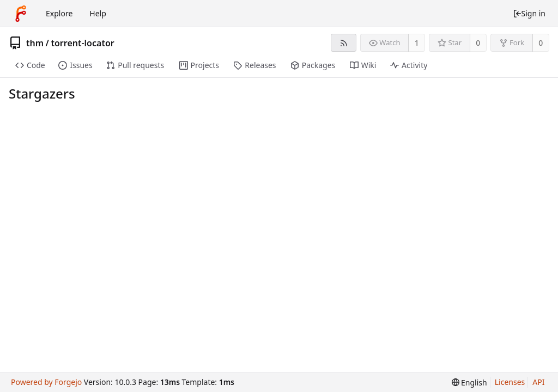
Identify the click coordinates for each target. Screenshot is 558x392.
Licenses (510, 382)
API (538, 382)
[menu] (469, 382)
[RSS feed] (344, 43)
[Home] (21, 14)
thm (35, 43)
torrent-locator (82, 43)
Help (98, 13)
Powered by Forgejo (46, 382)
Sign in (529, 13)
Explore (59, 13)
